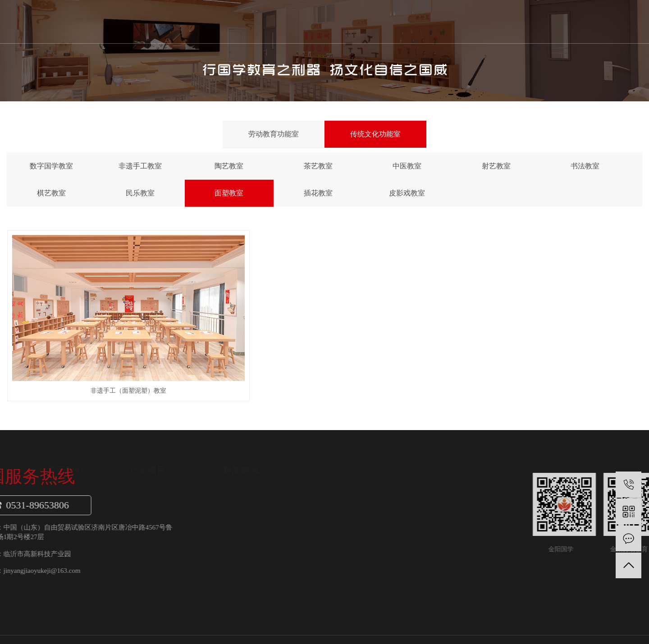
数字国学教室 (51, 166)
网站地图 (595, 621)
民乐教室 (140, 193)
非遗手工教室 (140, 166)
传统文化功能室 (375, 134)
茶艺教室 (318, 166)
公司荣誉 (165, 518)
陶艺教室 (229, 166)
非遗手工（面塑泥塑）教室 (106, 363)
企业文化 (165, 502)
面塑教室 (229, 193)
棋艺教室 (51, 193)
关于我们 (256, 21)
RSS (618, 621)
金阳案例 (412, 21)
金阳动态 (340, 485)
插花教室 (318, 193)
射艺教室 (496, 166)
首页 (205, 21)
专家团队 (165, 535)
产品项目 (308, 21)
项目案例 (165, 552)
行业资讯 (340, 502)
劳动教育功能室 (274, 134)
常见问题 (340, 518)
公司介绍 (165, 485)
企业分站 (566, 621)
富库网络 (598, 630)
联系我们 (464, 21)
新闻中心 (360, 21)
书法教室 (585, 166)
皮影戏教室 (407, 193)
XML (635, 621)
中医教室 (407, 166)
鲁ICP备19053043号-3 (62, 630)
